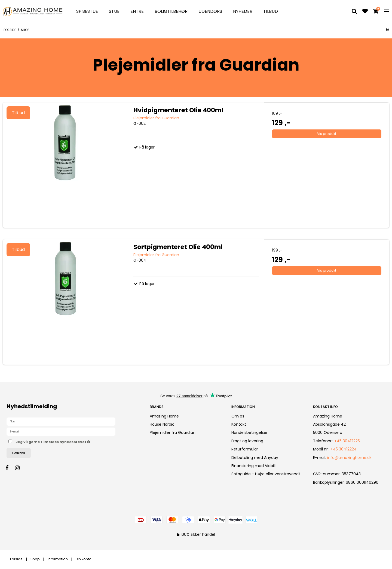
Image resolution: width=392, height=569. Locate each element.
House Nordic (162, 424)
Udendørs (210, 11)
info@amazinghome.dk (349, 458)
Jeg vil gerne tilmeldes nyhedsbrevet (72, 441)
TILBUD (271, 11)
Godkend (19, 453)
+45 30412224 (344, 449)
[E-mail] (61, 431)
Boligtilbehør (171, 11)
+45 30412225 (347, 441)
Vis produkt (327, 134)
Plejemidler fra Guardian (173, 432)
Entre (137, 11)
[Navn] (61, 421)
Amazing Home (164, 416)
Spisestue (87, 11)
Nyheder (243, 11)
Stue (114, 11)
